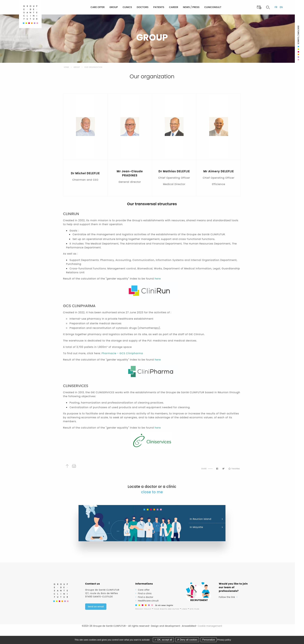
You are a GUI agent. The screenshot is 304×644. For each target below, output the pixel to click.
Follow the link (227, 597)
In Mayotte (196, 527)
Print (74, 466)
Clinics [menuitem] (127, 7)
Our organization (93, 67)
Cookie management (210, 626)
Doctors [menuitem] (143, 7)
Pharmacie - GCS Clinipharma (122, 353)
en (281, 7)
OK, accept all (163, 640)
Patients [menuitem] (159, 7)
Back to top (67, 466)
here (157, 279)
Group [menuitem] (114, 7)
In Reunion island (200, 519)
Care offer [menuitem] (98, 7)
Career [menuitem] (174, 7)
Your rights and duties (167, 609)
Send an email (96, 607)
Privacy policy (224, 640)
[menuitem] (78, 7)
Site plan (195, 609)
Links (184, 609)
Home (67, 67)
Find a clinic (145, 593)
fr (276, 7)
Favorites (234, 469)
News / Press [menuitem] (191, 7)
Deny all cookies (187, 640)
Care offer (144, 590)
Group (77, 67)
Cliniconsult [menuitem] (213, 7)
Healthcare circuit (148, 601)
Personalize (209, 640)
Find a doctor (146, 597)
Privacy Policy (143, 609)
